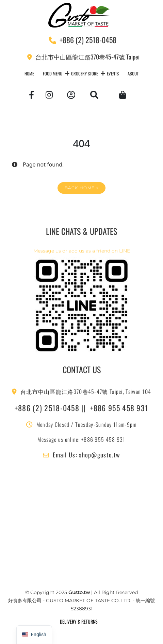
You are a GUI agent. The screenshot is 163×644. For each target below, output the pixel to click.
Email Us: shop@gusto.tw (81, 455)
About (133, 73)
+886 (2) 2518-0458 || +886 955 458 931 (82, 408)
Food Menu (53, 73)
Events (113, 73)
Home (29, 73)
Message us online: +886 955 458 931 (81, 439)
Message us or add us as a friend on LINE (82, 251)
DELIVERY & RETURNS (79, 621)
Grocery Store (85, 73)
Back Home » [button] (81, 188)
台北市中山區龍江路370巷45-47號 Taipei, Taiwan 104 (82, 391)
